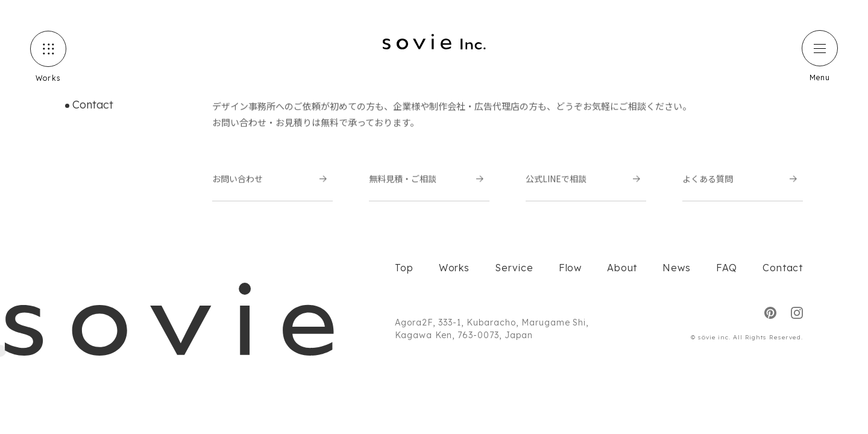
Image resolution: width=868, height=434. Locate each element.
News (676, 268)
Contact (783, 268)
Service (514, 268)
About (622, 268)
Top (404, 268)
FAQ (727, 268)
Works (454, 268)
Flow (570, 268)
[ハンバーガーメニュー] (820, 48)
